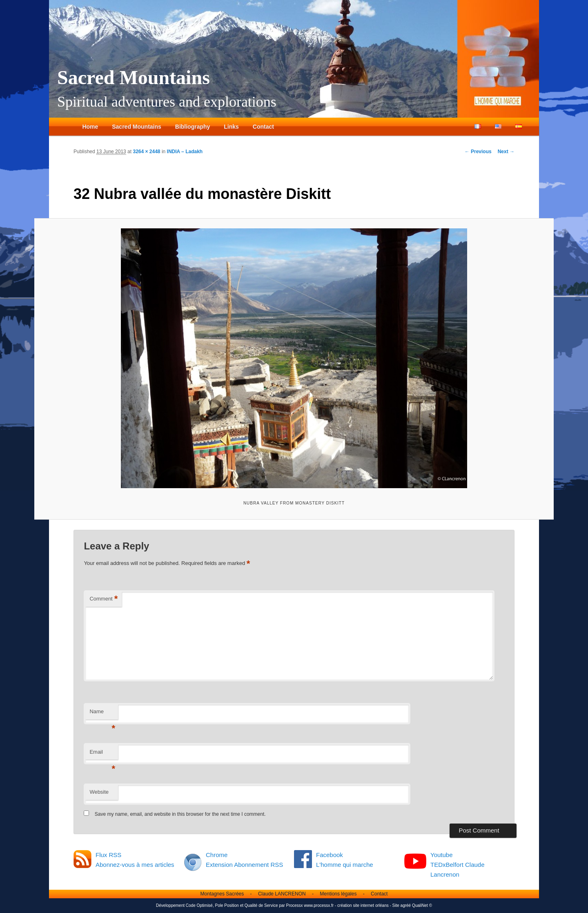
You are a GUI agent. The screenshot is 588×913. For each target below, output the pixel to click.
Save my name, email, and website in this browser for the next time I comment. (180, 814)
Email (102, 754)
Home (90, 127)
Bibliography (193, 127)
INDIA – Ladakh (185, 152)
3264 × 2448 (146, 152)
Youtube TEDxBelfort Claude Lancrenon (458, 865)
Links (231, 127)
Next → (506, 152)
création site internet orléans (363, 905)
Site (396, 905)
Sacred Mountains (134, 77)
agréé (406, 905)
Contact (263, 127)
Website (99, 792)
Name (102, 714)
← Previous (478, 152)
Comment (104, 599)
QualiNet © (422, 905)
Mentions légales (338, 894)
